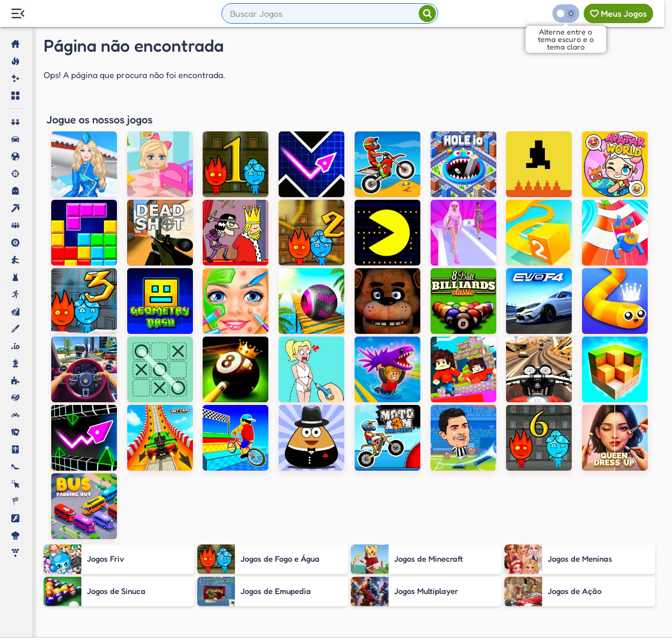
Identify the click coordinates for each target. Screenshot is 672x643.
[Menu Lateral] (18, 14)
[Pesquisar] (427, 13)
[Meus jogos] (618, 13)
